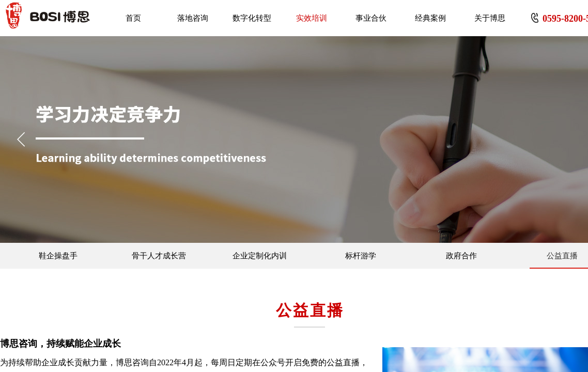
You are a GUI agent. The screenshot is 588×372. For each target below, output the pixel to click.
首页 (133, 18)
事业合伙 (371, 18)
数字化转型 (252, 18)
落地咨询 (193, 18)
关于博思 (490, 18)
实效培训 (312, 18)
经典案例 (430, 18)
